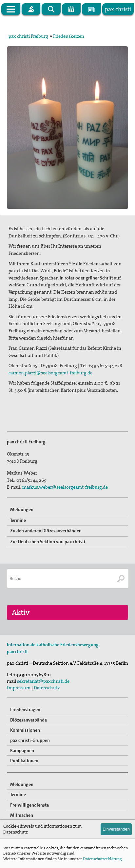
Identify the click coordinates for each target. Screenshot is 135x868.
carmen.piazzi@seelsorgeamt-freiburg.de (50, 373)
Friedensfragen (25, 709)
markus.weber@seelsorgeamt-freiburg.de (65, 487)
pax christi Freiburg (28, 36)
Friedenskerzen (69, 36)
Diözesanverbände (29, 720)
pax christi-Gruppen (30, 740)
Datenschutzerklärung (102, 859)
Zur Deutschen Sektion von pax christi (48, 542)
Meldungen (22, 509)
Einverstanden (116, 829)
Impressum (19, 688)
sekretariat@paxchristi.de (43, 681)
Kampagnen (22, 750)
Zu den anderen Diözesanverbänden (46, 531)
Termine (18, 520)
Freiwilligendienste (29, 805)
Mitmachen (22, 815)
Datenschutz (47, 688)
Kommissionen (25, 730)
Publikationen (24, 761)
